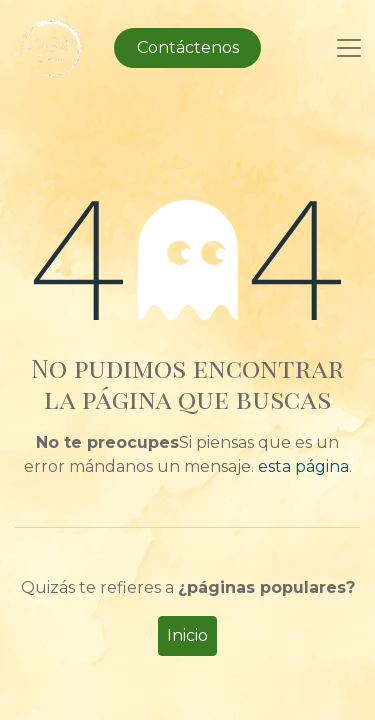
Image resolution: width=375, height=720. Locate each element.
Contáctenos (188, 47)
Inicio (187, 635)
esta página (303, 466)
